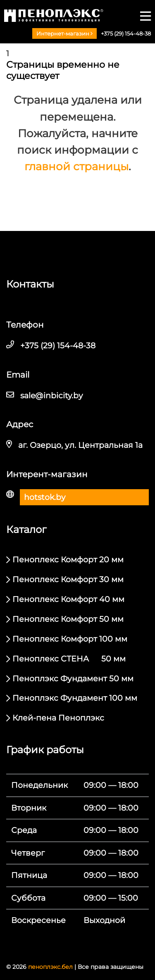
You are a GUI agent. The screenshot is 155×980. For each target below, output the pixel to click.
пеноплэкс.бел (50, 967)
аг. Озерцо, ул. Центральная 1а (80, 445)
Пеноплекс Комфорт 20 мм (68, 560)
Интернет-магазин (64, 33)
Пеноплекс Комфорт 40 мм (68, 599)
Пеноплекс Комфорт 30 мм (68, 579)
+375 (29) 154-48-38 (126, 33)
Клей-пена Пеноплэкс (58, 718)
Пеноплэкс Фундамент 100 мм (75, 698)
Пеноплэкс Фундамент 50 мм (73, 679)
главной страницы (76, 167)
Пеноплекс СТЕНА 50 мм (69, 659)
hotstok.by (45, 497)
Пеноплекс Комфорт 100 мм (70, 639)
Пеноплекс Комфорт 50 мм (68, 619)
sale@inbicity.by (51, 396)
